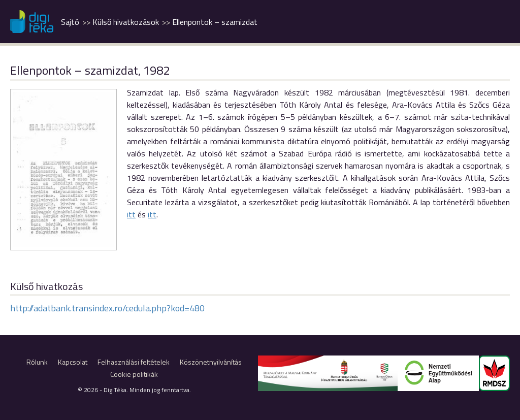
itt (131, 214)
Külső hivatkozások (126, 22)
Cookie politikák (134, 374)
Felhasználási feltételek (134, 362)
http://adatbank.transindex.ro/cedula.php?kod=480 (107, 308)
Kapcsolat (73, 362)
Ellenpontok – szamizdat (215, 22)
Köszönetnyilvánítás (211, 362)
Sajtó (70, 22)
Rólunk (37, 362)
